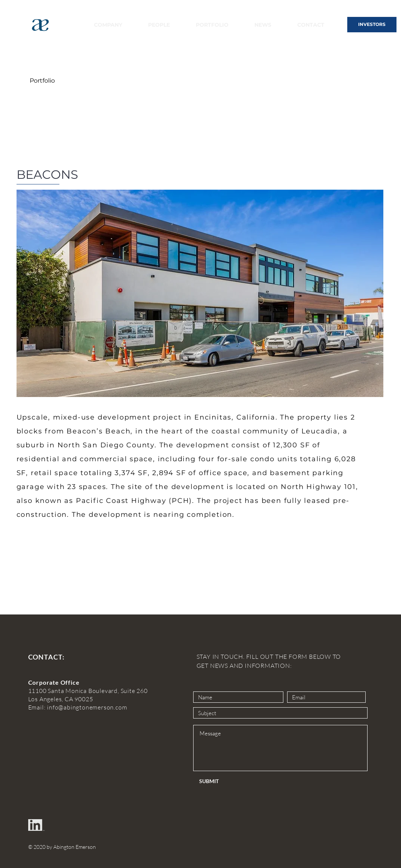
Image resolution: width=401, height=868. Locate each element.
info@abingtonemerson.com (87, 707)
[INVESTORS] (372, 25)
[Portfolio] (42, 81)
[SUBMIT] (224, 781)
